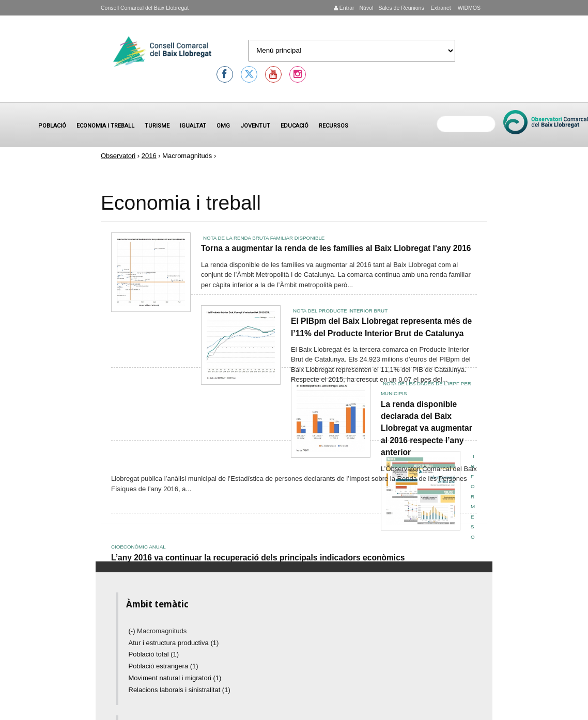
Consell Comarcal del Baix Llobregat (145, 8)
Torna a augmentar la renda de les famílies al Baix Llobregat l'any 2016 (336, 248)
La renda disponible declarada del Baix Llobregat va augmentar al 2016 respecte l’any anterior (427, 428)
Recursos (334, 126)
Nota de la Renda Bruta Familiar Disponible (264, 238)
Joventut (255, 126)
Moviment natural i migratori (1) (175, 678)
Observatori (118, 156)
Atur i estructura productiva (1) (174, 643)
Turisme (157, 126)
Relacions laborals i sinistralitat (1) (180, 690)
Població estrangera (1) (164, 666)
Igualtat (193, 126)
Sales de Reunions (401, 8)
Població (52, 126)
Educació (295, 126)
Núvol (366, 8)
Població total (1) (154, 654)
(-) (133, 631)
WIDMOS (468, 8)
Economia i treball (105, 126)
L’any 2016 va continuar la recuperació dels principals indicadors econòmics (258, 558)
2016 (149, 156)
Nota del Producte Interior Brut (340, 311)
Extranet (440, 8)
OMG (223, 126)
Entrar (344, 8)
